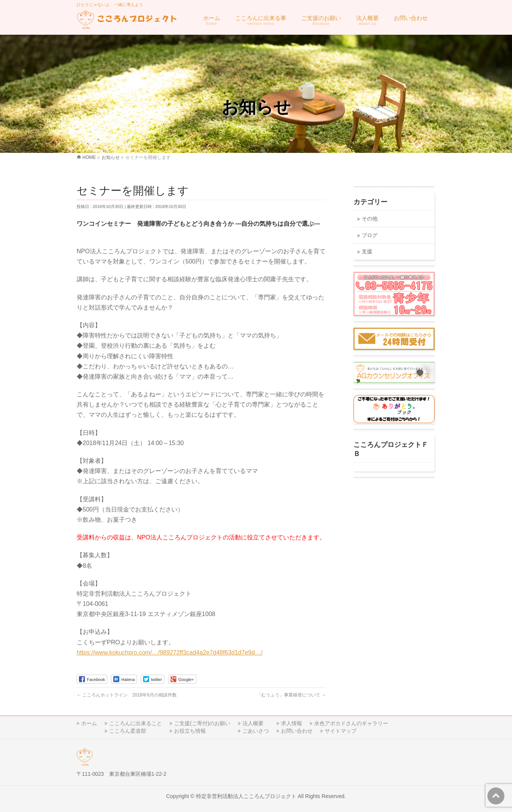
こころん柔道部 (128, 731)
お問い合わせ (297, 731)
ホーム (89, 723)
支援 (367, 252)
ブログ (370, 235)
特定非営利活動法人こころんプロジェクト (246, 796)
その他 (370, 219)
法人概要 (253, 723)
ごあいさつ (256, 731)
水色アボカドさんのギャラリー (351, 723)
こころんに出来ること (136, 723)
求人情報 (291, 723)
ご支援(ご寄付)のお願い (202, 723)
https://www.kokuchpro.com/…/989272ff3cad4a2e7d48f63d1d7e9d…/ (170, 653)
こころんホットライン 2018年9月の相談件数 (127, 695)
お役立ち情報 (190, 731)
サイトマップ (341, 731)
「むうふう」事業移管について (291, 695)
